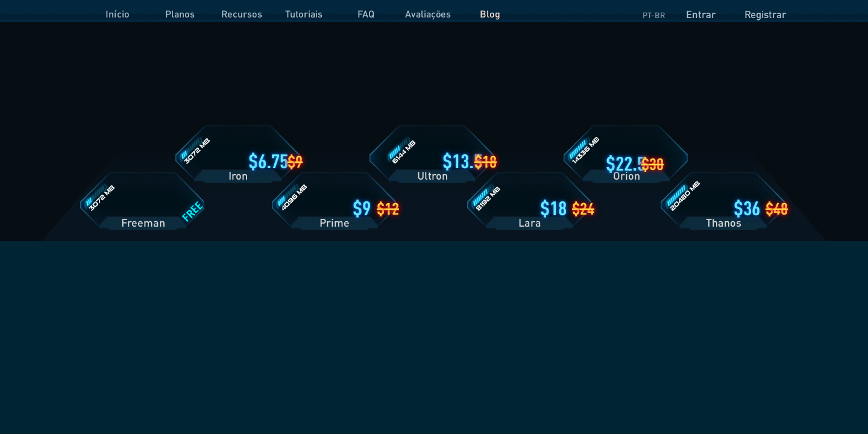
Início (118, 14)
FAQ (366, 14)
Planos (180, 14)
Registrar (765, 14)
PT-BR (654, 15)
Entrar (701, 14)
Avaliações (428, 14)
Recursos (242, 14)
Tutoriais (304, 14)
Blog (490, 14)
